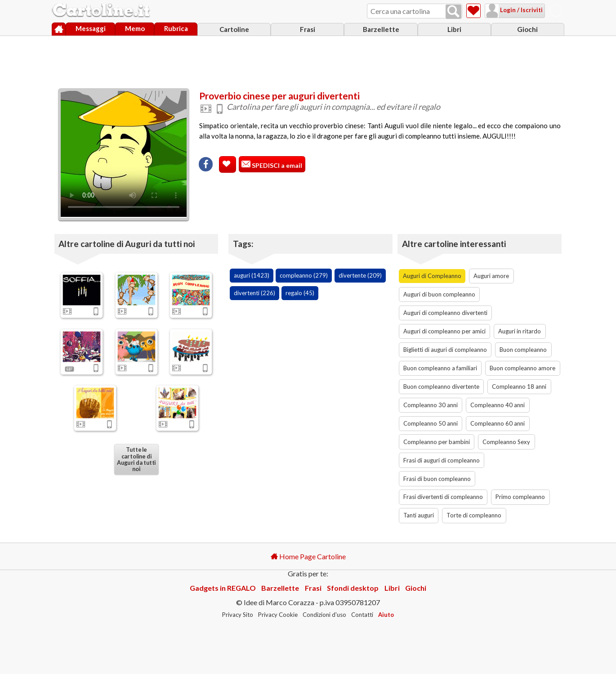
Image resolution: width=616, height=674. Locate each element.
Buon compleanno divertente (441, 386)
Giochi (527, 29)
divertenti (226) (254, 293)
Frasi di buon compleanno (437, 479)
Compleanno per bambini (437, 442)
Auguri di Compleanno (432, 276)
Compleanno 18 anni (519, 386)
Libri (454, 29)
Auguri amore (491, 276)
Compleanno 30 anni (431, 405)
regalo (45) (300, 293)
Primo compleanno (520, 497)
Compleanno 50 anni (431, 423)
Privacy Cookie (278, 615)
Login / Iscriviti (521, 10)
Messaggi (91, 28)
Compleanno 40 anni (498, 405)
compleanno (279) (304, 275)
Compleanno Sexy (506, 442)
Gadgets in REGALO (223, 588)
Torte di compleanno (474, 515)
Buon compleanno (523, 350)
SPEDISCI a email (276, 165)
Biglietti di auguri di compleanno (445, 350)
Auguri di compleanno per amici (444, 331)
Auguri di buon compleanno (439, 294)
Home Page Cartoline (308, 556)
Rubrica (176, 28)
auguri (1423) (252, 275)
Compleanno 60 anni (498, 423)
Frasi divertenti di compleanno (443, 497)
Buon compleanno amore (522, 368)
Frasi (308, 29)
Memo (135, 28)
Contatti (362, 615)
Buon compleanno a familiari (440, 368)
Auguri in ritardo (520, 331)
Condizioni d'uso (324, 615)
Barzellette (381, 29)
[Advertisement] (308, 60)
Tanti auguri (419, 515)
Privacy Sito (238, 615)
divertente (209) (360, 275)
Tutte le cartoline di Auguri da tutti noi (136, 459)
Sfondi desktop (353, 588)
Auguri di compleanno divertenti (445, 313)
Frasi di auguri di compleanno (442, 460)
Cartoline (234, 29)
